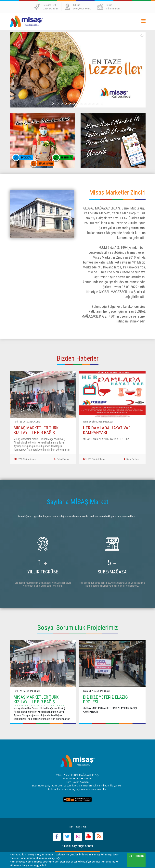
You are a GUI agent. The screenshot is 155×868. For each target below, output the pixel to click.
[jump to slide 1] (58, 104)
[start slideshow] (53, 104)
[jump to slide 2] (62, 104)
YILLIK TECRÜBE (43, 572)
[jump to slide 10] (93, 104)
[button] (15, 214)
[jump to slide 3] (66, 104)
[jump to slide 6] (78, 104)
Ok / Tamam (136, 856)
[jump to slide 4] (70, 104)
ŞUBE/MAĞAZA (112, 572)
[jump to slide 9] (89, 104)
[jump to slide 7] (82, 104)
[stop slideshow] (102, 104)
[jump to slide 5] (74, 104)
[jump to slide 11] (97, 104)
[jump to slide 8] (85, 104)
